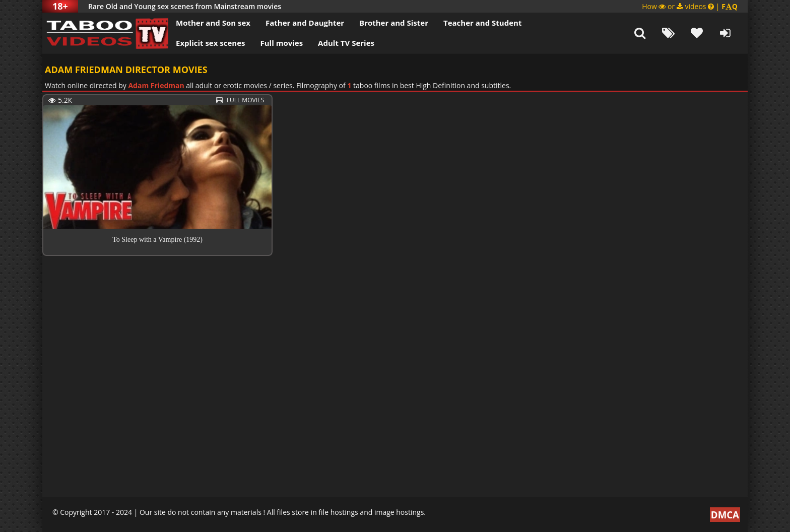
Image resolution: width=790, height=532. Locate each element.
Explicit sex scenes (211, 43)
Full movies (282, 43)
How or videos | (690, 6)
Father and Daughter (305, 23)
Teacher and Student (482, 23)
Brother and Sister (394, 23)
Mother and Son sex (213, 23)
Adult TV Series (346, 43)
